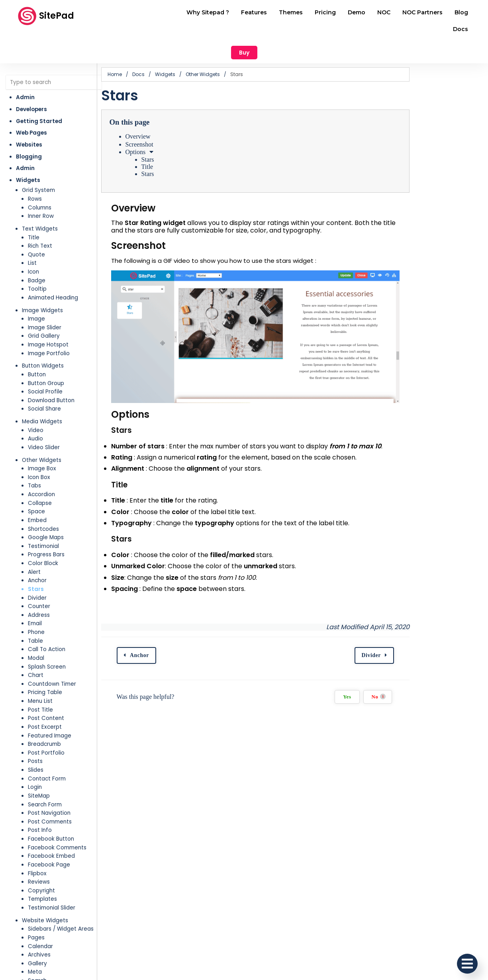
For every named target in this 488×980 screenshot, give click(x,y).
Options (164, 120)
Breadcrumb (44, 713)
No (453, 686)
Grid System (38, 159)
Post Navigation (49, 781)
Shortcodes (43, 498)
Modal (36, 627)
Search (37, 949)
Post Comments (50, 790)
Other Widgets (42, 429)
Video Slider (44, 416)
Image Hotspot (48, 313)
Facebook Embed (51, 825)
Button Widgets (43, 335)
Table (35, 609)
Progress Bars (46, 523)
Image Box (42, 437)
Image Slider (45, 296)
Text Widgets (40, 197)
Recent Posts (46, 967)
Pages (36, 906)
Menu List (40, 670)
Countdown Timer (52, 652)
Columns (40, 176)
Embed (37, 489)
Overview (166, 105)
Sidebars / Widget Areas (61, 898)
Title (34, 206)
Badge (37, 249)
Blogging (29, 125)
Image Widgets (42, 279)
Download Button (51, 369)
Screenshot (168, 113)
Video (36, 399)
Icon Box (39, 446)
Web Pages (31, 102)
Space (36, 480)
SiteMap (39, 764)
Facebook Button (51, 807)
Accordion (41, 463)
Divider (37, 566)
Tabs (34, 455)
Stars (36, 558)
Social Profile (45, 360)
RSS (33, 975)
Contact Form (47, 747)
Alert (34, 541)
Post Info (40, 799)
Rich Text (40, 214)
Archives (39, 923)
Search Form (45, 773)
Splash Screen (47, 635)
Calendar (40, 915)
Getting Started (39, 90)
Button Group (46, 352)
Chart (36, 644)
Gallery (37, 932)
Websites (29, 113)
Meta (35, 941)
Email (35, 592)
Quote (36, 223)
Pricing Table (45, 661)
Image (36, 287)
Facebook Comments (57, 816)
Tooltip (37, 258)
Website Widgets (45, 889)
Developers (31, 78)
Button (37, 343)
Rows (35, 167)
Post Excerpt (45, 695)
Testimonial (43, 515)
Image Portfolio (49, 322)
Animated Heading (53, 266)
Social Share (44, 378)
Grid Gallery (44, 305)
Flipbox (37, 842)
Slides (36, 738)
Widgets (28, 149)
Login (35, 756)
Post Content (46, 687)
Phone (36, 601)
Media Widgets (42, 390)
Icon (33, 240)
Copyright (41, 859)
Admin (25, 66)
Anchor (37, 549)
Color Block (43, 532)
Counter (39, 575)
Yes (421, 687)
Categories (43, 958)
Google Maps (46, 506)
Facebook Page (49, 833)
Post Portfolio (46, 721)
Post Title (40, 678)
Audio (35, 408)
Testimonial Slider (52, 876)
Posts (35, 730)
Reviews (39, 850)
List (32, 232)
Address (39, 584)
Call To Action (47, 618)
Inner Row (41, 185)
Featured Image (50, 704)
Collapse (40, 472)
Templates (42, 868)
